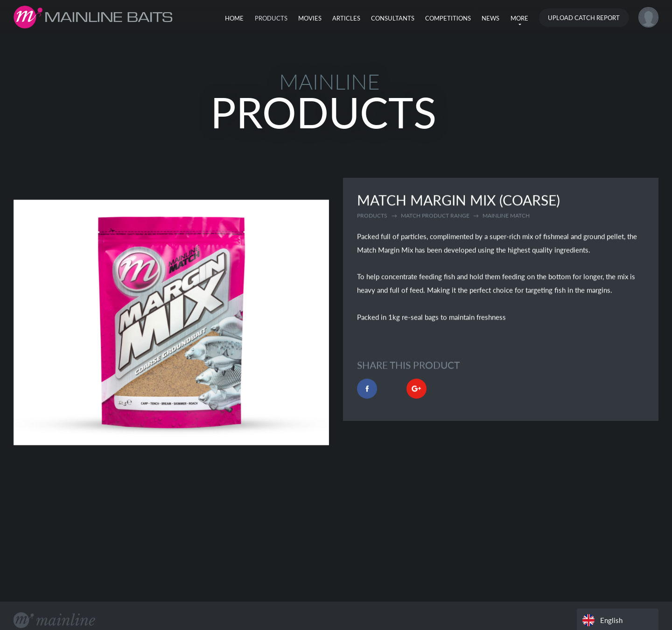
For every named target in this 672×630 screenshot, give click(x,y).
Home (234, 18)
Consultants (393, 18)
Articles (346, 18)
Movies (310, 18)
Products (271, 18)
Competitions (448, 18)
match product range (435, 216)
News (490, 18)
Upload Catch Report (584, 18)
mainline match (506, 216)
